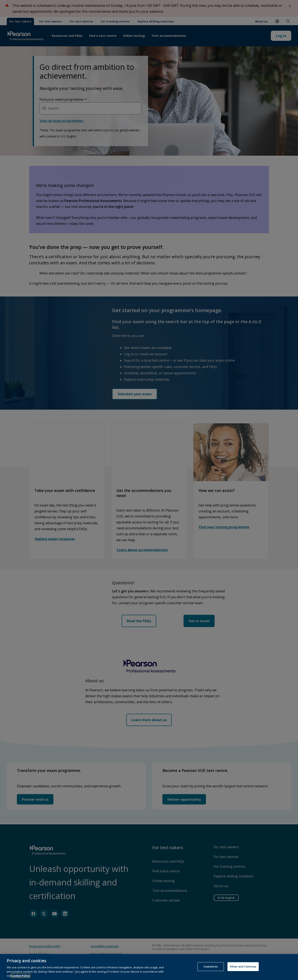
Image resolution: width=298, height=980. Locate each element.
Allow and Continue (243, 966)
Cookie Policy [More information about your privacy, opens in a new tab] (20, 976)
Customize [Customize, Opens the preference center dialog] (211, 966)
